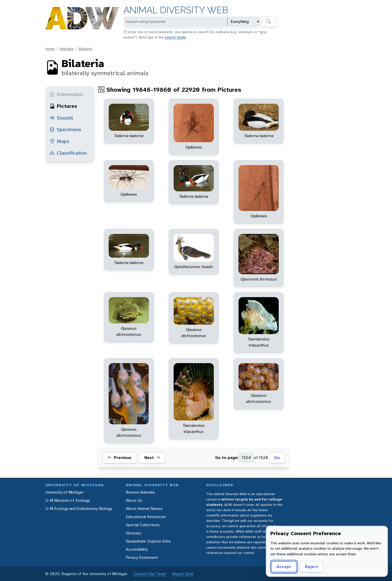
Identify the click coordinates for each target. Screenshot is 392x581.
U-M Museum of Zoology (67, 500)
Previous (120, 458)
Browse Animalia (140, 492)
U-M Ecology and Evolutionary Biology (79, 509)
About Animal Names (144, 509)
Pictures (63, 106)
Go (277, 458)
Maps (59, 141)
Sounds (61, 118)
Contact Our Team (150, 574)
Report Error (183, 574)
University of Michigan (64, 492)
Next (152, 458)
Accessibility (137, 549)
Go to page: (227, 458)
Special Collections (143, 525)
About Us (134, 500)
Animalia (67, 49)
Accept (284, 567)
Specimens (65, 129)
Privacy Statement (142, 557)
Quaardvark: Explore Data (148, 541)
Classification (68, 153)
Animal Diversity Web (176, 10)
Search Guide (175, 37)
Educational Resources (146, 517)
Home (50, 49)
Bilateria (85, 49)
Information (66, 94)
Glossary (133, 533)
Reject (311, 567)
